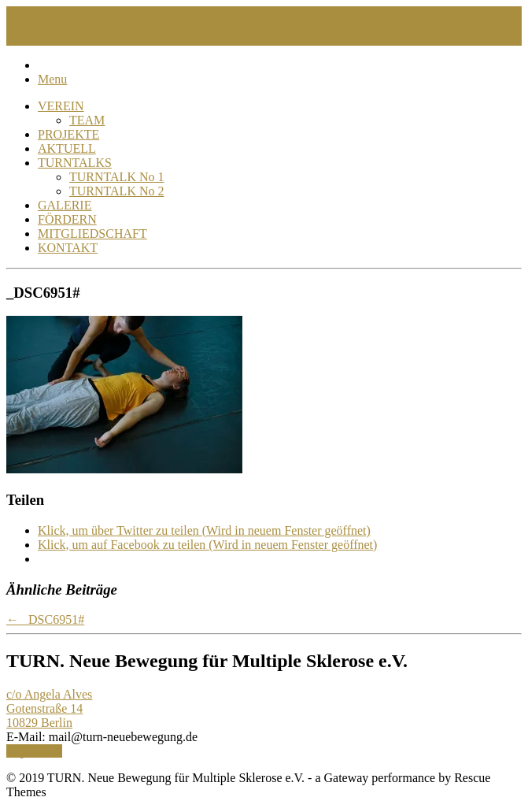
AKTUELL (67, 148)
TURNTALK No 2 (116, 191)
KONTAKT (68, 248)
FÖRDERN (67, 219)
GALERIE (65, 205)
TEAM (87, 120)
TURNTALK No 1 (116, 177)
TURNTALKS (75, 163)
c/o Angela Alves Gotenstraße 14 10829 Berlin (49, 708)
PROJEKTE (68, 134)
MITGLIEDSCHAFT (92, 234)
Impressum (34, 751)
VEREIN (61, 106)
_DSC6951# (45, 619)
